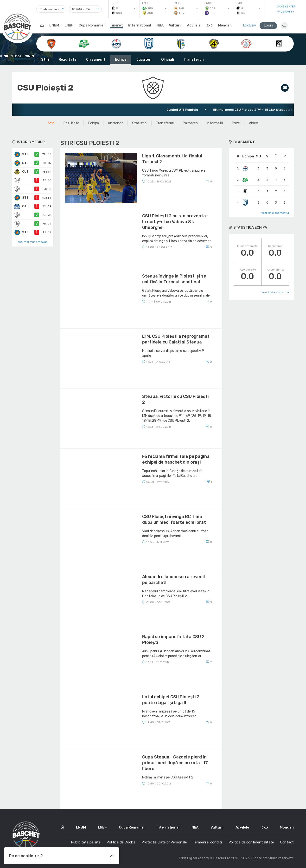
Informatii (215, 123)
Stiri (45, 59)
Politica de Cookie (121, 842)
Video (253, 123)
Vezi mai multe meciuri (33, 242)
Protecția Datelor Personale (164, 842)
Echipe (121, 59)
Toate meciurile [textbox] (51, 9)
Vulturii (175, 25)
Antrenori (115, 123)
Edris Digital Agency (194, 858)
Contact (287, 842)
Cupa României (92, 25)
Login (268, 25)
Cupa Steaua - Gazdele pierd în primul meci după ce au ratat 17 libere (175, 763)
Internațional (140, 25)
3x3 (209, 25)
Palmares (190, 123)
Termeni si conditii (207, 842)
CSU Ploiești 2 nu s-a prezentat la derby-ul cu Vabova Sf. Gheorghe (175, 222)
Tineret (116, 25)
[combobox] (51, 9)
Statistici (140, 123)
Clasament (96, 59)
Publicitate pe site (86, 842)
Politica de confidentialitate (251, 842)
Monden (225, 25)
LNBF (69, 25)
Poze (236, 123)
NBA (160, 25)
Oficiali (167, 59)
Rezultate (68, 59)
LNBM (54, 25)
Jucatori (144, 59)
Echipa (93, 123)
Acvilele (194, 25)
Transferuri (194, 59)
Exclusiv (249, 25)
